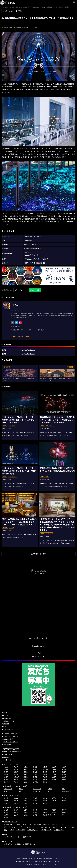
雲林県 (35, 812)
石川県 (45, 772)
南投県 (54, 801)
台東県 (35, 801)
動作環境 (6, 757)
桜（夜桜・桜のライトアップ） (14, 827)
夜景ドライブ (27, 837)
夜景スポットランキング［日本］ (16, 786)
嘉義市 (6, 818)
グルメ (12, 830)
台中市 (64, 798)
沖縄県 (45, 782)
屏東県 (26, 801)
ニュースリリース (9, 754)
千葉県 (64, 769)
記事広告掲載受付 (9, 739)
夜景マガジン (8, 844)
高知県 (35, 780)
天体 (73, 827)
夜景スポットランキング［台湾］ (16, 807)
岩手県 (26, 767)
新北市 (16, 798)
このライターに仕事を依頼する (22, 337)
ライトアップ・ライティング (48, 827)
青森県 (16, 767)
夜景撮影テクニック (29, 844)
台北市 (6, 798)
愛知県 (64, 772)
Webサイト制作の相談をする (12, 752)
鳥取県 (26, 777)
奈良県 (6, 777)
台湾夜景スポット (33, 830)
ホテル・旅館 (21, 830)
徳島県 (6, 780)
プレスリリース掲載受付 (11, 736)
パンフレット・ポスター (11, 742)
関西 (20, 791)
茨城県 (6, 769)
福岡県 (45, 780)
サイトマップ (7, 760)
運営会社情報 (7, 718)
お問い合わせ (7, 745)
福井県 (54, 772)
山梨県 (16, 772)
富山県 (35, 772)
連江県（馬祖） (47, 815)
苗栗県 (64, 801)
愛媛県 (26, 780)
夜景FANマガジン (10, 822)
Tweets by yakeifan (38, 646)
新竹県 (54, 798)
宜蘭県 (6, 803)
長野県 (26, 772)
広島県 (54, 777)
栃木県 (16, 769)
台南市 (6, 801)
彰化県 (45, 801)
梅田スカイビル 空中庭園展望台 (34, 263)
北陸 (63, 789)
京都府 (45, 774)
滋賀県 (64, 774)
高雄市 (16, 801)
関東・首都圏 (37, 789)
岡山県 (45, 777)
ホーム (5, 713)
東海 (6, 791)
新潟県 (6, 772)
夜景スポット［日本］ (12, 764)
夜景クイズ (55, 824)
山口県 (64, 777)
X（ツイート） (21, 290)
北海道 (6, 767)
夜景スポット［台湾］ (12, 795)
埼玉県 (54, 769)
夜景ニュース (27, 824)
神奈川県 (45, 769)
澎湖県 (26, 803)
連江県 (45, 803)
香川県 (16, 780)
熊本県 (6, 782)
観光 (6, 830)
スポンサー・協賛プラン (11, 734)
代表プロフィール (9, 721)
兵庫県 (54, 774)
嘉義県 (45, 812)
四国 (49, 791)
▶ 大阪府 (19, 11)
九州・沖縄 (65, 791)
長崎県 (64, 780)
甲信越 (50, 789)
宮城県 (35, 767)
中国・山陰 (36, 791)
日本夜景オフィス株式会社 (33, 861)
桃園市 (26, 798)
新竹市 (45, 798)
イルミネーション (31, 827)
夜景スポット (8, 824)
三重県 (26, 774)
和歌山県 (17, 777)
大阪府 (35, 774)
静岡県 (16, 774)
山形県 (54, 767)
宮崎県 (26, 782)
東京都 (35, 769)
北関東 (21, 789)
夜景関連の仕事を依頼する (11, 749)
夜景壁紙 (18, 844)
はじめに (6, 715)
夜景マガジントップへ (38, 554)
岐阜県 (6, 774)
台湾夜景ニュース (46, 830)
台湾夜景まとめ (59, 830)
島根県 (35, 777)
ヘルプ (5, 727)
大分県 (16, 782)
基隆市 (35, 798)
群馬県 (26, 769)
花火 (62, 824)
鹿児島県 (36, 782)
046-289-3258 (37, 859)
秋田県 (45, 767)
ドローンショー (64, 827)
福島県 (64, 767)
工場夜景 (18, 824)
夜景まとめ (37, 824)
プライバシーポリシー (10, 729)
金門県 (35, 803)
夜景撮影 (46, 824)
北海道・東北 (8, 789)
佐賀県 (54, 780)
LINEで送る (35, 290)
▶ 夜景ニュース (8, 11)
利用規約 (6, 724)
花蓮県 (16, 803)
